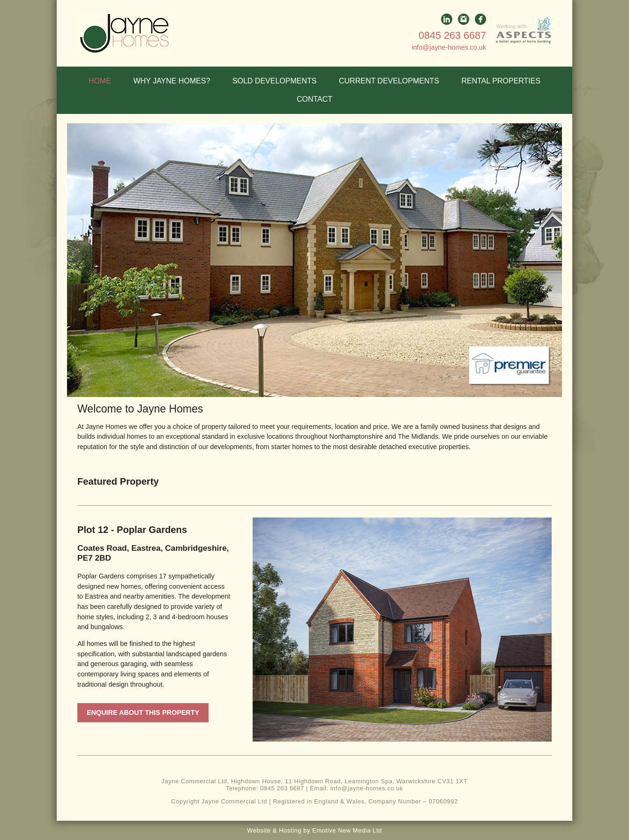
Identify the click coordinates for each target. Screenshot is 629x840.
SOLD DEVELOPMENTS (275, 81)
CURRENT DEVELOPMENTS (389, 81)
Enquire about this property (143, 712)
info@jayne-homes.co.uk (449, 47)
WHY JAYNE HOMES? (172, 81)
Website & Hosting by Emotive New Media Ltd (314, 830)
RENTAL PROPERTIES (501, 81)
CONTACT (314, 99)
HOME (100, 81)
